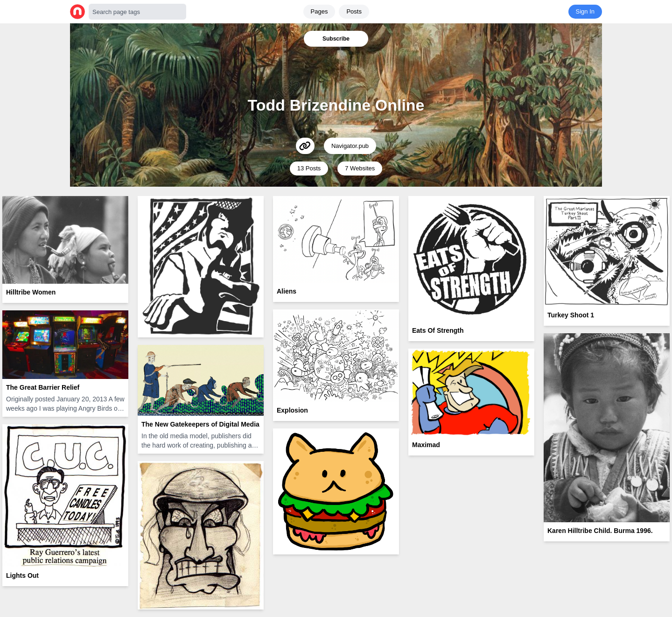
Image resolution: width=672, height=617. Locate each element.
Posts (354, 11)
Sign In (585, 11)
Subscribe (336, 39)
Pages (319, 11)
